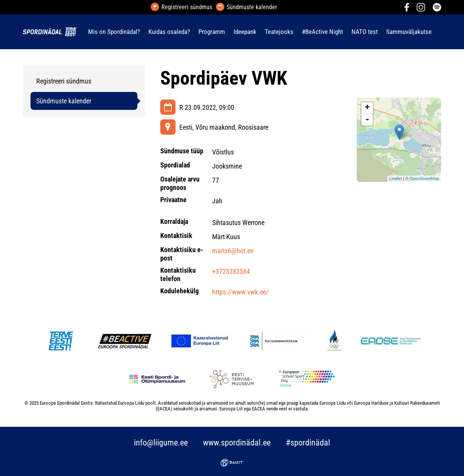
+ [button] (367, 108)
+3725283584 (231, 271)
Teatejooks (279, 32)
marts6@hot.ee (233, 251)
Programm (212, 32)
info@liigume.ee (161, 443)
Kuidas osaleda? (169, 32)
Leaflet (396, 178)
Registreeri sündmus (187, 7)
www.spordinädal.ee (237, 443)
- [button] (367, 120)
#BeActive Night (322, 32)
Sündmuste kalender (252, 7)
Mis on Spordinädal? (114, 32)
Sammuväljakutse (409, 32)
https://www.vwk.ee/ (240, 292)
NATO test (365, 32)
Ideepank (245, 32)
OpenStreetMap (424, 178)
